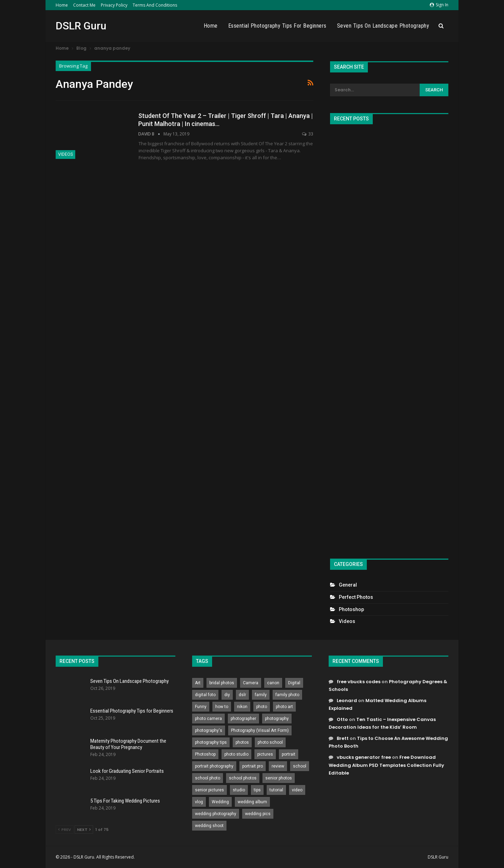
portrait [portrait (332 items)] (289, 754)
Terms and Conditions (155, 5)
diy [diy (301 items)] (227, 695)
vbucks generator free (364, 757)
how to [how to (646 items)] (222, 707)
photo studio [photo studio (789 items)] (236, 754)
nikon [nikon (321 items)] (242, 707)
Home (62, 5)
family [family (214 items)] (261, 695)
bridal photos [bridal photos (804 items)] (222, 683)
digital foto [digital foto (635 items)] (205, 695)
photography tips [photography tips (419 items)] (211, 742)
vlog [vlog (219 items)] (199, 802)
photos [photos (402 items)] (242, 742)
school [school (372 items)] (300, 766)
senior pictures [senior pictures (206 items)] (209, 790)
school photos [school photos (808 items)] (243, 778)
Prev (65, 829)
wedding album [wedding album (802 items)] (252, 802)
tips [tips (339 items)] (257, 790)
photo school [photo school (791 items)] (270, 742)
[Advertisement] (389, 338)
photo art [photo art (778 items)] (284, 707)
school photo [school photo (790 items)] (208, 778)
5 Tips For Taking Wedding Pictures (125, 801)
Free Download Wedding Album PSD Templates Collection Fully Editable (386, 765)
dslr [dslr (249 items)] (242, 695)
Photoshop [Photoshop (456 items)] (205, 754)
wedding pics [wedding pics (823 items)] (258, 814)
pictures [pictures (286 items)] (265, 754)
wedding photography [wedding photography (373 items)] (216, 814)
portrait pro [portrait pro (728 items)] (253, 766)
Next (84, 829)
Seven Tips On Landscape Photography (383, 26)
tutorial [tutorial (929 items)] (276, 790)
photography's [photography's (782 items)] (209, 730)
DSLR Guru (81, 26)
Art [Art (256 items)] (198, 683)
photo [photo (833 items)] (262, 707)
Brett (343, 738)
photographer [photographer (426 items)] (243, 719)
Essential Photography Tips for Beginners (277, 26)
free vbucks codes (359, 682)
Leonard (347, 701)
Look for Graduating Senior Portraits (127, 771)
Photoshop (351, 609)
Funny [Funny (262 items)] (201, 707)
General (348, 585)
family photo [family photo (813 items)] (287, 695)
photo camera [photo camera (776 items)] (208, 719)
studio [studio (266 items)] (239, 790)
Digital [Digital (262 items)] (294, 683)
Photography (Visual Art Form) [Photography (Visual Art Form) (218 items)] (260, 730)
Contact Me (84, 5)
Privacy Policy (114, 5)
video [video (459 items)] (297, 790)
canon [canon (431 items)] (273, 683)
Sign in (439, 5)
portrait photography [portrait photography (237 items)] (214, 766)
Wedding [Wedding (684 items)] (220, 802)
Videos (65, 154)
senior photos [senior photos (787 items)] (279, 778)
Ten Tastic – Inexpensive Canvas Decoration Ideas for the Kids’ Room (382, 723)
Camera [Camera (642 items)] (251, 683)
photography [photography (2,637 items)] (277, 719)
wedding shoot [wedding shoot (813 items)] (209, 826)
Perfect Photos (356, 597)
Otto (342, 719)
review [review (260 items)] (278, 766)
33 (308, 134)
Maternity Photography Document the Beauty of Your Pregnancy (128, 744)
